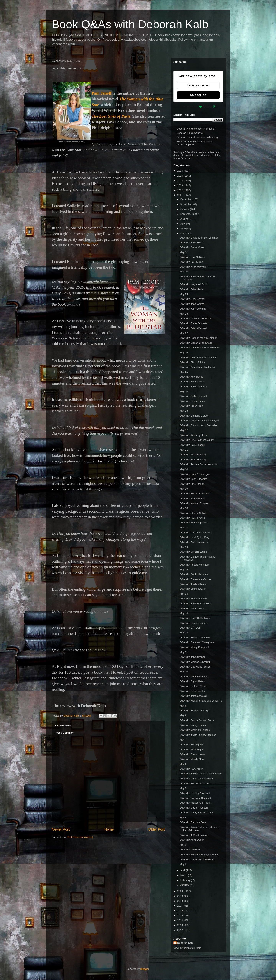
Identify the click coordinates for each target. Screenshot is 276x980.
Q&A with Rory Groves (192, 382)
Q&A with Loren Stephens (194, 623)
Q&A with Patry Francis (192, 518)
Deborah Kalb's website (190, 133)
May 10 (184, 672)
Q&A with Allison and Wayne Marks (199, 855)
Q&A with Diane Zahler (192, 691)
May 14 (184, 594)
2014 (180, 920)
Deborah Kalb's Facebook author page (198, 137)
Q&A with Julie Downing (193, 309)
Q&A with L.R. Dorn (190, 628)
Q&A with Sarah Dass (192, 608)
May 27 (184, 333)
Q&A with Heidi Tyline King (194, 537)
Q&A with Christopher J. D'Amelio (198, 425)
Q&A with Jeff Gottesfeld (193, 696)
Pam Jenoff (102, 93)
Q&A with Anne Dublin (192, 840)
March (184, 875)
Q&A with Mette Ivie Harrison (195, 318)
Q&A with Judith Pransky (193, 387)
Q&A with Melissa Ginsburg (195, 662)
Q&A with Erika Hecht (191, 289)
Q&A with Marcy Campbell (194, 647)
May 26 (184, 352)
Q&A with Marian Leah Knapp (196, 343)
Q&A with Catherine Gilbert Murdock (200, 348)
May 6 (183, 764)
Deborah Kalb (185, 943)
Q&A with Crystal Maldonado (195, 532)
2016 (180, 910)
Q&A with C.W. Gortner (192, 299)
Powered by (198, 107)
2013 (180, 925)
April (183, 870)
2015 (180, 915)
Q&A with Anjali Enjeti (191, 749)
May (183, 233)
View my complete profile (187, 948)
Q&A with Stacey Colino (193, 513)
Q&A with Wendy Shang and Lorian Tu (201, 701)
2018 (180, 901)
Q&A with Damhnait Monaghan (197, 642)
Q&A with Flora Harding (193, 459)
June (183, 228)
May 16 (184, 547)
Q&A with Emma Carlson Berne (197, 720)
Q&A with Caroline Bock (193, 822)
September (187, 214)
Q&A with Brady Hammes (194, 574)
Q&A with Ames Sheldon (193, 599)
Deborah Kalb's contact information (196, 129)
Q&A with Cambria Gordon (194, 416)
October (185, 209)
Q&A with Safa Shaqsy (192, 445)
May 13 (184, 613)
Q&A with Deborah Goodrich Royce (199, 421)
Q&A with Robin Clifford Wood (196, 779)
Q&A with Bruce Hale (191, 406)
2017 (180, 906)
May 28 (184, 314)
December (186, 199)
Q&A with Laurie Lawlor (193, 589)
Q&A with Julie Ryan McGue (195, 603)
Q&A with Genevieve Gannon (196, 579)
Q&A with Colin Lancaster (194, 542)
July (183, 224)
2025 (180, 176)
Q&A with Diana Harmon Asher (197, 859)
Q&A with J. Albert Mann (193, 584)
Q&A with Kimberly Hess (193, 435)
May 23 (184, 411)
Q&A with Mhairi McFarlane (195, 730)
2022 (180, 190)
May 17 (184, 528)
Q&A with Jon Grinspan (192, 657)
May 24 (184, 391)
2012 (180, 930)
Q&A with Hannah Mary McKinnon (198, 338)
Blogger (145, 969)
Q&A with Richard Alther (193, 686)
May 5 (183, 788)
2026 (180, 171)
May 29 (184, 294)
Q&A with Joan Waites (192, 304)
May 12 (184, 633)
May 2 (183, 864)
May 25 (184, 372)
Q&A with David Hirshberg (194, 808)
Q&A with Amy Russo (191, 377)
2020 (180, 891)
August (185, 219)
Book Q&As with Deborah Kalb (130, 24)
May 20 (184, 469)
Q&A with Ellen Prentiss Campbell (198, 357)
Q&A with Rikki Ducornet (193, 396)
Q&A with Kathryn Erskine (194, 503)
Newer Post (61, 829)
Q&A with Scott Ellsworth (193, 479)
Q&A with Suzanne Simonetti (195, 798)
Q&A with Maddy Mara (192, 759)
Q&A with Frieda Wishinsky (195, 565)
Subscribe (198, 95)
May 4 (183, 818)
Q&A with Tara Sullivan (192, 257)
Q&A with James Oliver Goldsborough (200, 774)
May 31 (184, 252)
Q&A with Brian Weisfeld (193, 328)
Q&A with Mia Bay (190, 850)
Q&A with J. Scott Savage (194, 835)
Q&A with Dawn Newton (193, 754)
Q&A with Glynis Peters (192, 681)
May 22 (184, 430)
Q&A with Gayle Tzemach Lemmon (199, 238)
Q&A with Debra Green (192, 247)
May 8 (183, 715)
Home (109, 829)
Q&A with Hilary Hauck (192, 401)
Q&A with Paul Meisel (191, 262)
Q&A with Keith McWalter (193, 267)
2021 (180, 195)
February (186, 880)
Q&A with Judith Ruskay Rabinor (198, 735)
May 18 (184, 508)
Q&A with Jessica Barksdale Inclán (199, 464)
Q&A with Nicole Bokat (192, 498)
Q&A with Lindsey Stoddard (195, 793)
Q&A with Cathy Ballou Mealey (196, 813)
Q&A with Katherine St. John (195, 803)
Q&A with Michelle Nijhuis (194, 677)
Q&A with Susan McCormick (195, 783)
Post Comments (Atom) (80, 837)
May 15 (184, 569)
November (186, 204)
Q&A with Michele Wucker (194, 552)
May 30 (184, 272)
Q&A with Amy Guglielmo (193, 523)
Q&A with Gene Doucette (193, 323)
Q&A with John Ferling (192, 242)
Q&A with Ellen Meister (192, 362)
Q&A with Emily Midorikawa (195, 638)
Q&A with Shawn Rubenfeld (195, 493)
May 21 (184, 450)
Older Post (157, 829)
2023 (180, 185)
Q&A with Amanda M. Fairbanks (197, 367)
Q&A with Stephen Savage (194, 710)
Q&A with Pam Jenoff (191, 769)
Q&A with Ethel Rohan (192, 484)
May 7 (183, 740)
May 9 (183, 706)
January (185, 885)
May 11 (184, 652)
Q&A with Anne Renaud (193, 454)
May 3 (183, 845)
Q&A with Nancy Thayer (193, 725)
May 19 (184, 489)
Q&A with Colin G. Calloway (195, 618)
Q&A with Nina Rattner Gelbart (196, 440)
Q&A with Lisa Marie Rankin (195, 667)
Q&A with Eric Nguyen (192, 744)
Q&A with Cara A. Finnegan (195, 474)
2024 (180, 180)
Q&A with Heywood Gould (194, 284)
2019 (180, 896)
